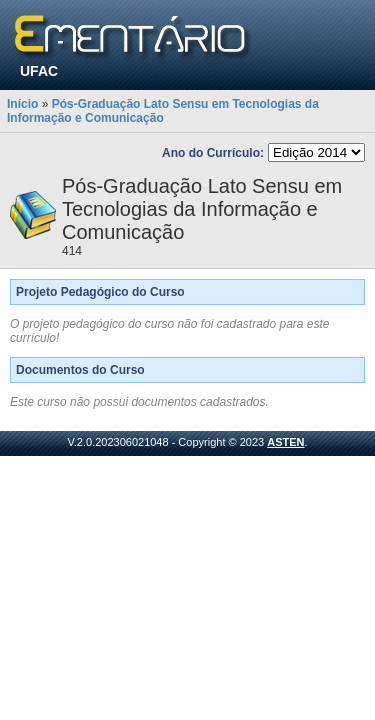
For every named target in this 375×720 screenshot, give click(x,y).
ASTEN (285, 442)
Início (22, 104)
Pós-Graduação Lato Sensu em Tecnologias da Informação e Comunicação (163, 111)
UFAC (39, 71)
